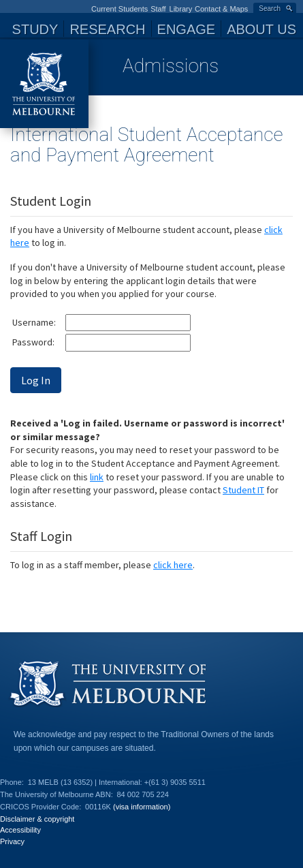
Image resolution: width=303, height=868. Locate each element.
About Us (261, 29)
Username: (34, 322)
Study (35, 29)
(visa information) (142, 807)
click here (173, 565)
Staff (158, 9)
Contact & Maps (221, 9)
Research (107, 29)
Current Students (119, 9)
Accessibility (20, 830)
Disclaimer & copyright (37, 819)
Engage (187, 29)
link (97, 477)
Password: (33, 342)
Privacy (12, 841)
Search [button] (270, 9)
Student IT (243, 490)
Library (181, 9)
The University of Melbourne (44, 84)
